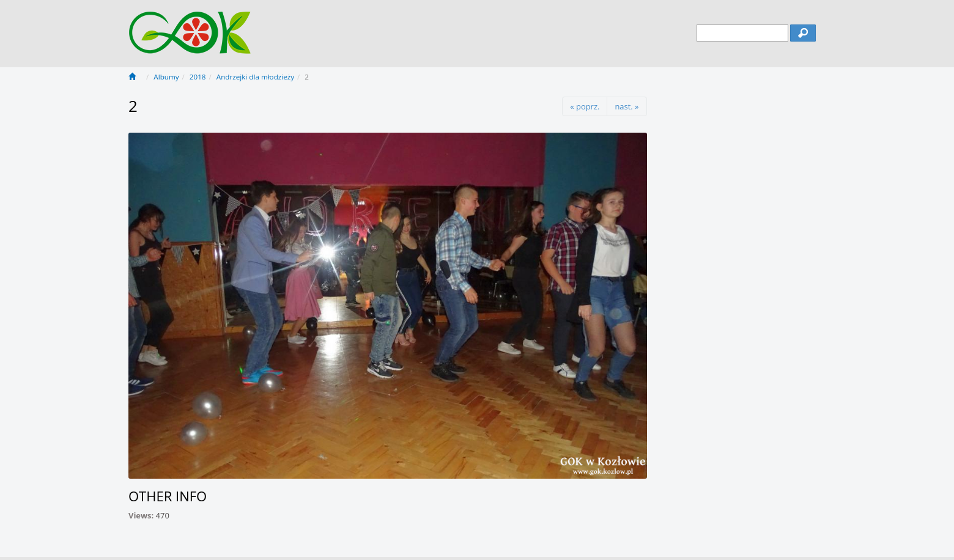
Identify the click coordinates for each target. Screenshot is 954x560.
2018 (198, 77)
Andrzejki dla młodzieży (255, 77)
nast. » (627, 106)
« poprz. (585, 106)
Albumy (166, 77)
